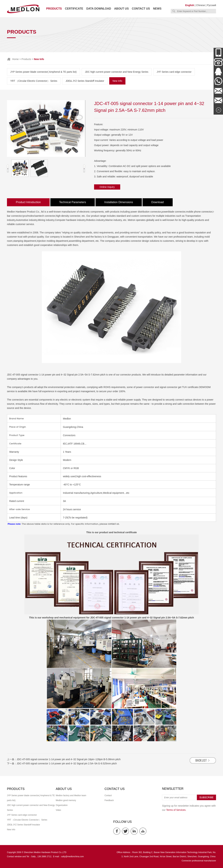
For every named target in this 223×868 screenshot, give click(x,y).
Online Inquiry (107, 187)
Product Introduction (28, 202)
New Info (117, 81)
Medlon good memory (66, 800)
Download (158, 202)
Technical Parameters (73, 202)
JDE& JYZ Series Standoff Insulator (85, 81)
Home (15, 59)
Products (54, 9)
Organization (62, 805)
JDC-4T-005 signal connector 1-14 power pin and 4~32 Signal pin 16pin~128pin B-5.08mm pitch (69, 759)
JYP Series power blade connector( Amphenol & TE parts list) (43, 72)
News (157, 9)
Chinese (200, 5)
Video (58, 810)
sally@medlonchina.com (72, 857)
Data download (99, 9)
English (190, 5)
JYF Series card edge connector (174, 72)
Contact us (141, 9)
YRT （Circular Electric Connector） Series (34, 81)
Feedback (109, 800)
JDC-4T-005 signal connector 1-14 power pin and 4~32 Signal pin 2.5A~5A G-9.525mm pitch (67, 763)
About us (121, 9)
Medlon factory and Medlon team (71, 795)
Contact (108, 795)
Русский (212, 5)
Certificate (74, 9)
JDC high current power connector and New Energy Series (117, 72)
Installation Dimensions (119, 202)
